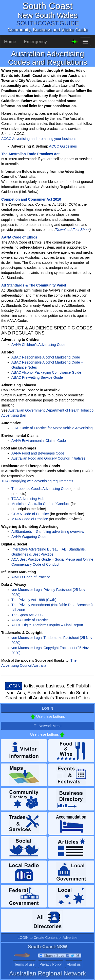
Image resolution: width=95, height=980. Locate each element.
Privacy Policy (51, 964)
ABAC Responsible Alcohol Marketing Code (46, 357)
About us (74, 964)
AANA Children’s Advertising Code (38, 345)
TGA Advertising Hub (28, 499)
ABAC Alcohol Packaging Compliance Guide (46, 372)
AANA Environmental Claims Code (39, 441)
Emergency (35, 42)
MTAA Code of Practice (30, 519)
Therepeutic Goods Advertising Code (40, 489)
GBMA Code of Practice (30, 514)
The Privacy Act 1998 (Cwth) (34, 600)
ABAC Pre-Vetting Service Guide (37, 377)
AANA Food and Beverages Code (38, 453)
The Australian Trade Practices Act (30, 154)
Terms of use (24, 964)
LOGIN (13, 686)
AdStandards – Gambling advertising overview (48, 532)
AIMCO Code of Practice (31, 577)
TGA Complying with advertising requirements (37, 481)
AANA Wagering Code (29, 537)
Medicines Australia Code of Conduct (41, 504)
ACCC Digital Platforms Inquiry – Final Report (47, 625)
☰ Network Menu (48, 726)
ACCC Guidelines (63, 146)
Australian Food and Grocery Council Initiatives (48, 458)
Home (10, 42)
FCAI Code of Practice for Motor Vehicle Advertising (52, 428)
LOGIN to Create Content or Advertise (48, 938)
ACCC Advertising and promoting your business (39, 139)
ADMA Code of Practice (30, 620)
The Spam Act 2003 (27, 615)
